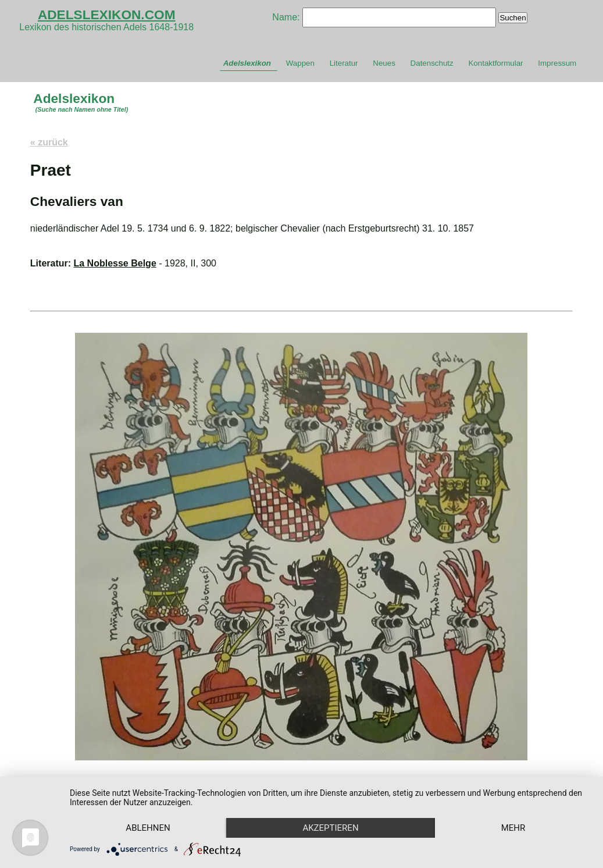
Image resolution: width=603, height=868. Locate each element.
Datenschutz (432, 63)
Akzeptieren (330, 828)
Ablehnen (148, 828)
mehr (513, 828)
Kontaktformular (495, 63)
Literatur (344, 63)
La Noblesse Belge (115, 263)
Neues (384, 63)
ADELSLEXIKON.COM (107, 15)
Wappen (300, 63)
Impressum (557, 63)
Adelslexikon (247, 63)
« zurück (49, 142)
